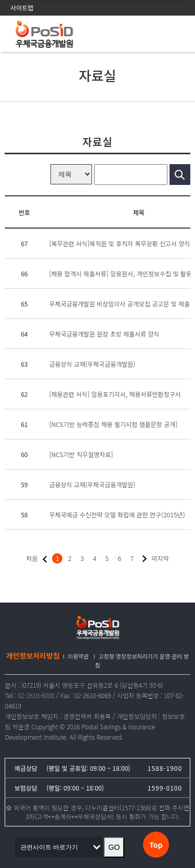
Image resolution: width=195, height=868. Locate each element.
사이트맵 (22, 8)
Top (156, 845)
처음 (32, 558)
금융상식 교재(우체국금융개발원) (92, 364)
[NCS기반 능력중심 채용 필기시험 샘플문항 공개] (113, 424)
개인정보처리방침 (33, 656)
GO (114, 847)
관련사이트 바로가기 (52, 847)
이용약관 (78, 656)
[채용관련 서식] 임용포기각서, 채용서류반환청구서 (115, 394)
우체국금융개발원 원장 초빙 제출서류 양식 (104, 334)
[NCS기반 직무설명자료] (81, 454)
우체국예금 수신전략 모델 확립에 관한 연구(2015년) (117, 515)
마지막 (160, 558)
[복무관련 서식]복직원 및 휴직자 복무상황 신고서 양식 (119, 243)
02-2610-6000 (36, 695)
